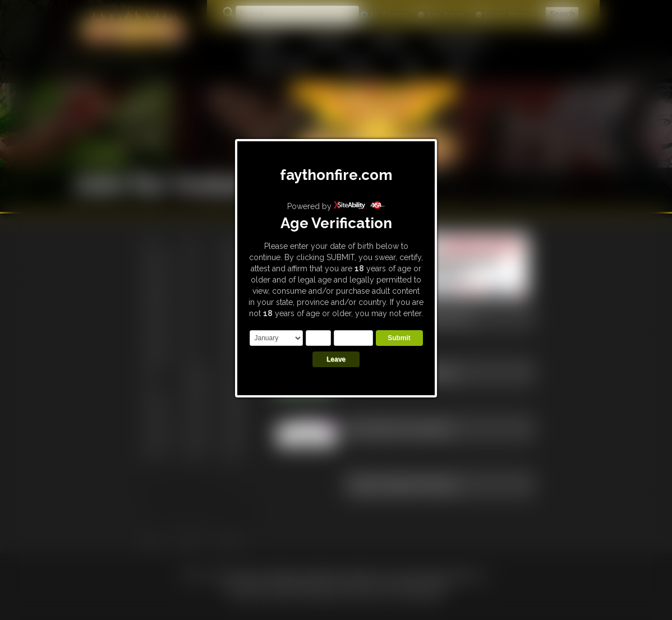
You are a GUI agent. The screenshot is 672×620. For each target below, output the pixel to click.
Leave (336, 359)
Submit (399, 338)
